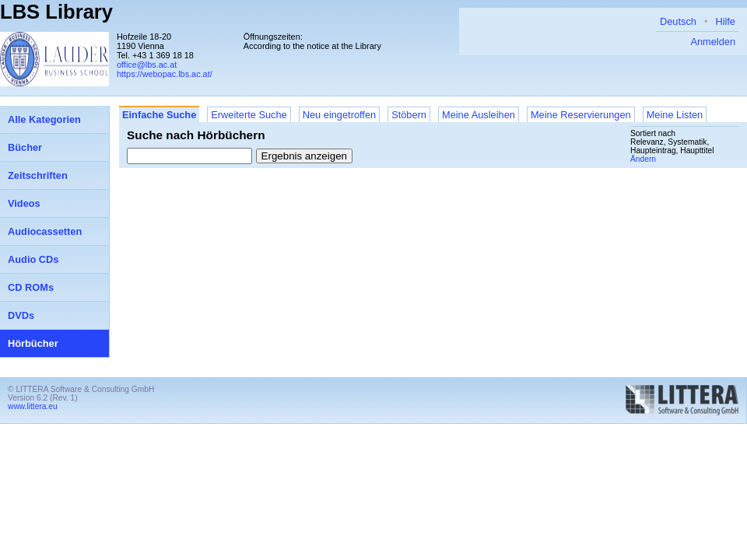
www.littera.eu (33, 406)
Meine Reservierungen (581, 115)
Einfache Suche (159, 115)
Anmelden (713, 42)
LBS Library (56, 12)
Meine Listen (675, 115)
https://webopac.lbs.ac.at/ (165, 74)
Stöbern (409, 115)
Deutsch (678, 21)
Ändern (643, 159)
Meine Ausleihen (479, 115)
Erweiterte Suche (249, 115)
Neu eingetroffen (339, 115)
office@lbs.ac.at (147, 65)
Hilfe (725, 21)
